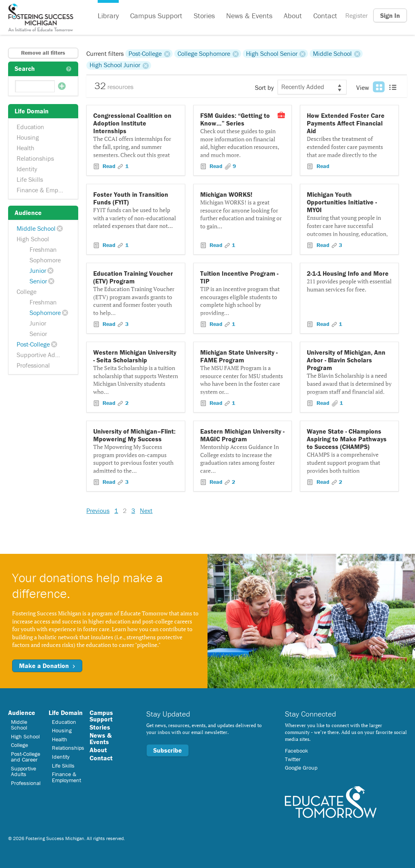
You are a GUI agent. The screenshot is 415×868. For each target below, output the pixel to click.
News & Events (249, 16)
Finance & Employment (44, 190)
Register (356, 15)
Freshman (43, 249)
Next (146, 511)
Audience (22, 713)
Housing (28, 137)
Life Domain (66, 713)
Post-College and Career (26, 757)
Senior (38, 281)
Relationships (35, 158)
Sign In (390, 15)
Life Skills (30, 179)
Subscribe (168, 750)
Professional (33, 365)
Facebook (296, 751)
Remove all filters (43, 53)
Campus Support (156, 16)
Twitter (293, 759)
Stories (204, 16)
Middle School (36, 228)
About (293, 16)
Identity (27, 169)
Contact (325, 16)
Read (109, 166)
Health (26, 148)
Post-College (33, 344)
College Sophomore (204, 53)
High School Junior (115, 65)
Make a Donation (47, 666)
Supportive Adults (41, 355)
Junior (38, 270)
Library (108, 16)
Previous (98, 511)
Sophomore (45, 260)
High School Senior (272, 53)
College (27, 291)
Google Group (301, 768)
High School (33, 239)
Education (30, 127)
